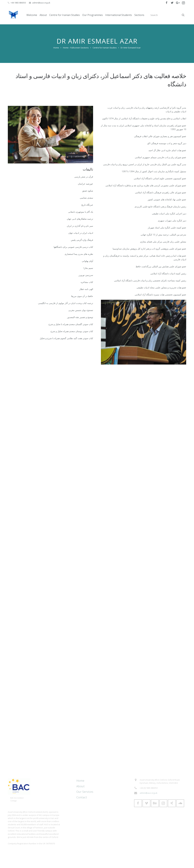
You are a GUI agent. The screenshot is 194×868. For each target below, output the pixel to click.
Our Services (85, 792)
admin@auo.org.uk (41, 3)
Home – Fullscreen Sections (76, 48)
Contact (82, 797)
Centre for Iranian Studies (105, 48)
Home (56, 48)
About (80, 786)
